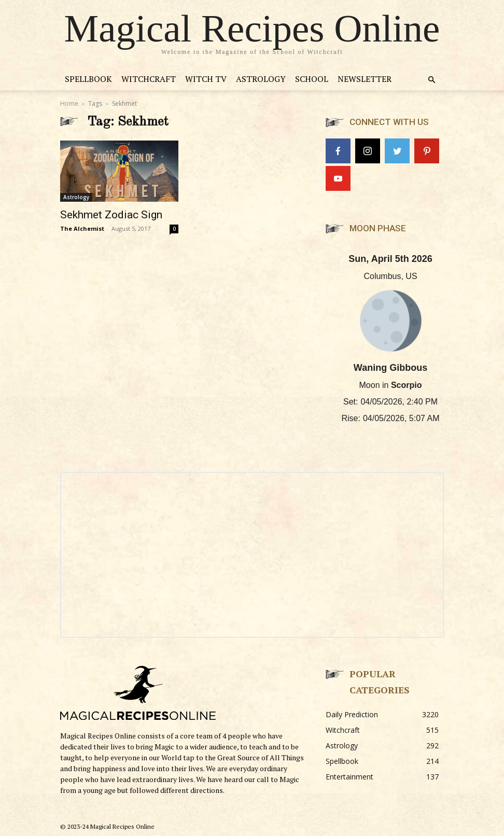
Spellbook (88, 79)
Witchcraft (149, 79)
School (312, 79)
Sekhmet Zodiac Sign (111, 215)
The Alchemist (82, 228)
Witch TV (206, 79)
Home (69, 103)
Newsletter (365, 79)
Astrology (261, 79)
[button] (431, 80)
